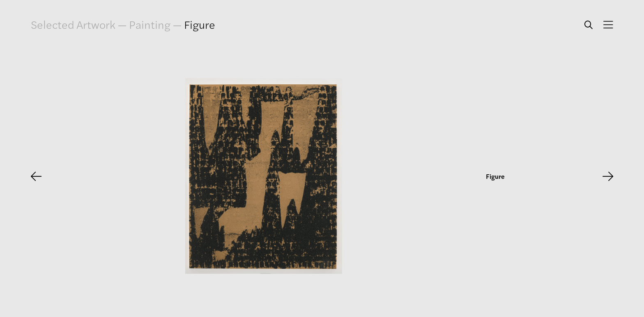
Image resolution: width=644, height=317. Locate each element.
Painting (150, 24)
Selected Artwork (73, 24)
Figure (200, 24)
